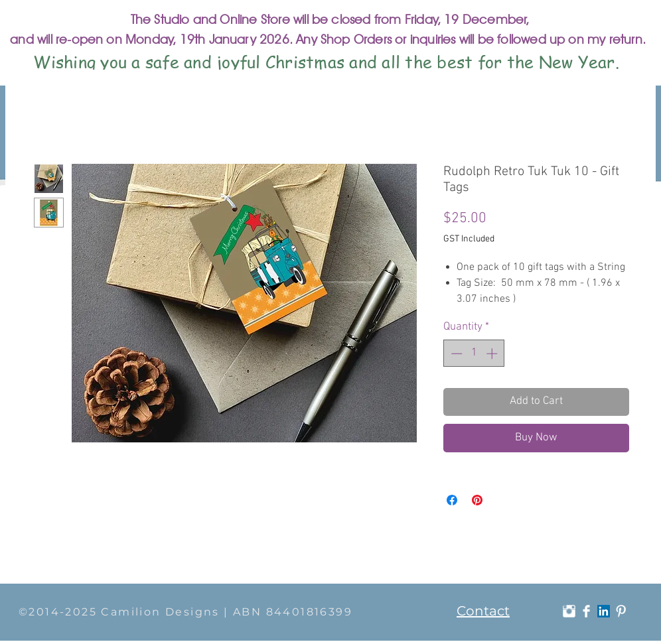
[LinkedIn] (604, 611)
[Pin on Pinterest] (477, 500)
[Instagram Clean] (569, 611)
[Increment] (493, 354)
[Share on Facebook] (452, 500)
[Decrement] (455, 354)
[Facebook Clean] (586, 611)
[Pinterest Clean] (621, 611)
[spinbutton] (474, 354)
